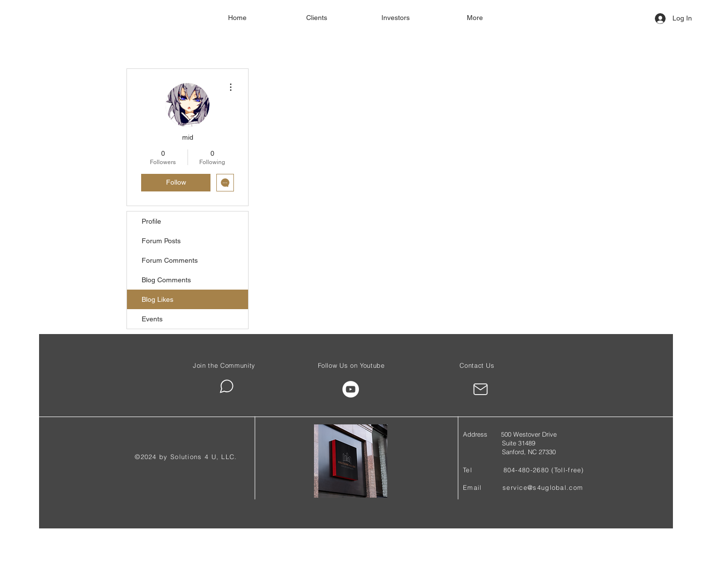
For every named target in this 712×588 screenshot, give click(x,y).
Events (152, 319)
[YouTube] (351, 389)
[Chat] (226, 386)
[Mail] (480, 389)
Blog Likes (157, 299)
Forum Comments (170, 260)
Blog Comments (166, 280)
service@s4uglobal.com (543, 487)
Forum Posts (161, 241)
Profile (151, 221)
